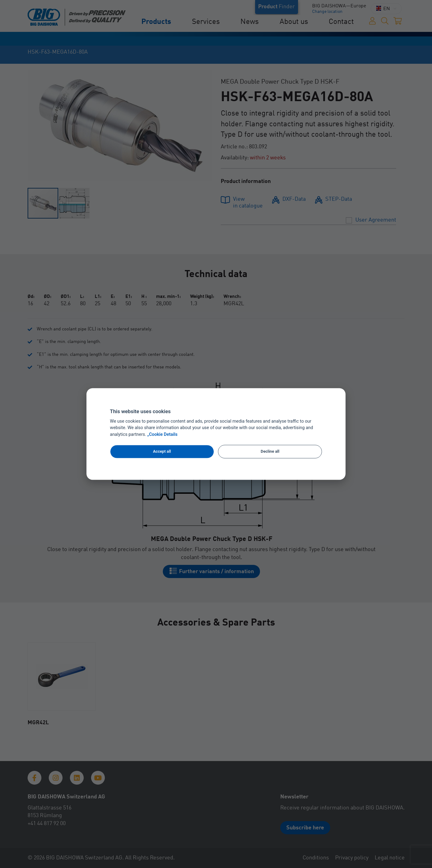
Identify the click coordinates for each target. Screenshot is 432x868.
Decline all (270, 451)
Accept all (162, 451)
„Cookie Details (162, 435)
